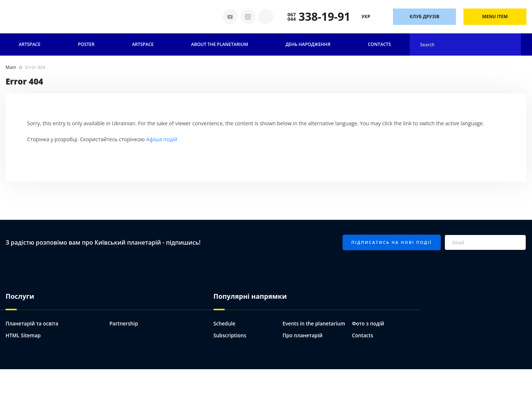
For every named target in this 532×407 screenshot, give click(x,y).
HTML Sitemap (24, 335)
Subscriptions (230, 335)
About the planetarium (220, 44)
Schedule (225, 323)
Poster (86, 44)
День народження (308, 44)
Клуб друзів (424, 16)
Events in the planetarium (315, 323)
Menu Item (495, 16)
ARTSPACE (143, 44)
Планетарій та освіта (33, 323)
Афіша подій (162, 139)
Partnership (124, 323)
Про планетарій (303, 335)
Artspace (30, 44)
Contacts (379, 44)
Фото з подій (369, 323)
